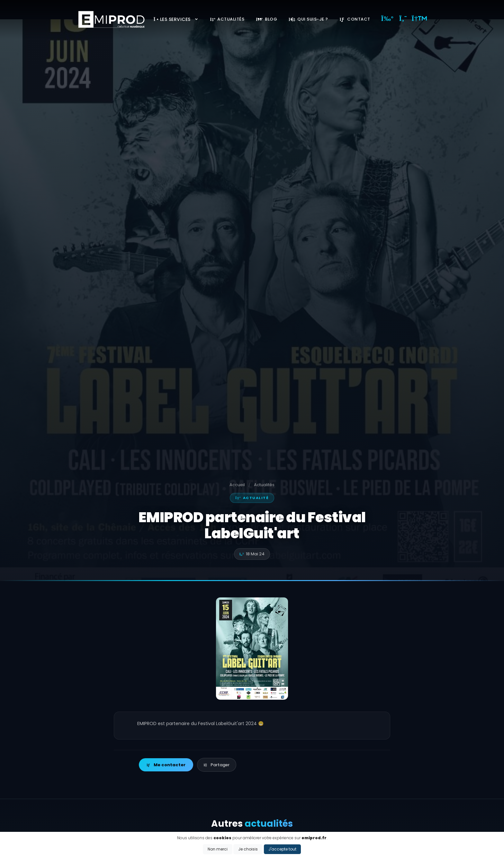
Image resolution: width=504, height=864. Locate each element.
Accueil (237, 485)
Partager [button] (217, 765)
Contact (355, 19)
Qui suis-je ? (308, 19)
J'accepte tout (282, 849)
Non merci (218, 849)
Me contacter (166, 765)
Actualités (227, 19)
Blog (266, 19)
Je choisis (248, 849)
